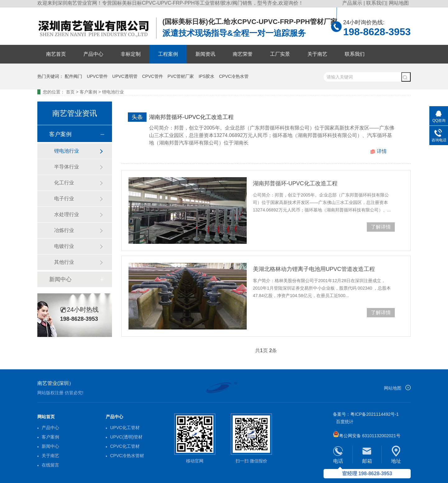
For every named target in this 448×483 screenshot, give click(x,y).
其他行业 (64, 262)
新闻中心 (60, 279)
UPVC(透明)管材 (126, 437)
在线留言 (50, 465)
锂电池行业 (113, 92)
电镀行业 (64, 246)
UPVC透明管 (125, 76)
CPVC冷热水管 (234, 76)
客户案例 (88, 92)
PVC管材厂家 (181, 76)
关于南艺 (317, 54)
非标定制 (131, 54)
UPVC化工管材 (125, 428)
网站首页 (46, 417)
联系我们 (376, 3)
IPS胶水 (206, 76)
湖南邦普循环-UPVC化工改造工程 (191, 117)
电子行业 (64, 199)
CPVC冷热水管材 (127, 456)
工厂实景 (280, 54)
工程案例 (168, 54)
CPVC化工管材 (125, 446)
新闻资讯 (205, 54)
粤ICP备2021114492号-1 (375, 414)
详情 (382, 151)
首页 (70, 92)
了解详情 (381, 227)
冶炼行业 (64, 230)
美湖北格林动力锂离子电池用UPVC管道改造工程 (314, 269)
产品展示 (353, 3)
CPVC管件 (153, 76)
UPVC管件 (97, 76)
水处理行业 (67, 214)
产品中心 (93, 54)
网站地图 (399, 3)
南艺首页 (56, 54)
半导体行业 (67, 167)
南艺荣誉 (243, 54)
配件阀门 (73, 76)
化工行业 (64, 183)
